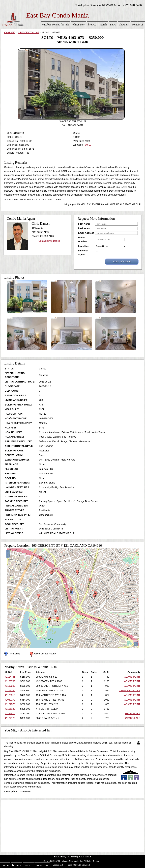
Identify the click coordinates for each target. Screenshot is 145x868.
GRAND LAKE (133, 713)
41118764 (10, 690)
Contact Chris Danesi (49, 241)
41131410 (10, 713)
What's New (79, 25)
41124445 (10, 677)
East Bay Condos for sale (56, 25)
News (113, 25)
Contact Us (138, 25)
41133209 (10, 686)
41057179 (10, 700)
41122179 (10, 718)
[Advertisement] (72, 825)
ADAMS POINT (132, 677)
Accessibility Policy (76, 856)
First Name (84, 224)
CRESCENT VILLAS (29, 32)
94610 (88, 145)
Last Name (84, 228)
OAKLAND (10, 32)
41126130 (10, 709)
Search (103, 25)
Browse (92, 25)
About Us (124, 25)
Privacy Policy (60, 856)
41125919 (10, 695)
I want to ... (84, 246)
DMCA (88, 856)
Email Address (86, 233)
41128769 (10, 681)
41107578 (10, 704)
